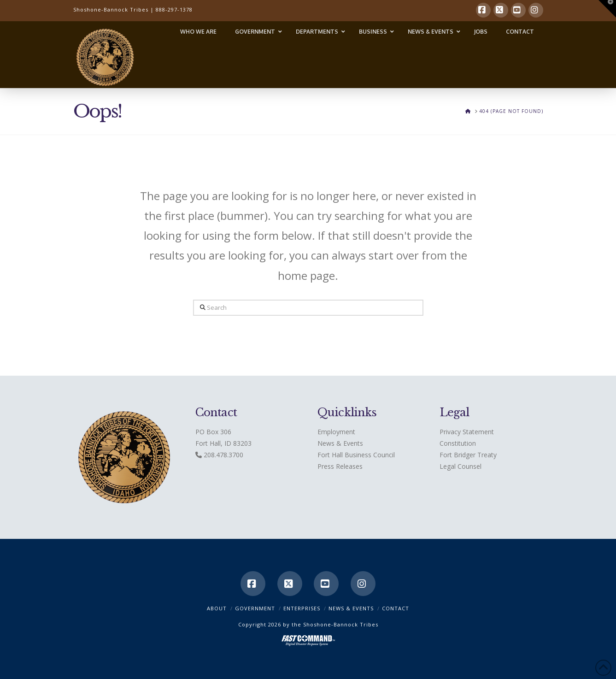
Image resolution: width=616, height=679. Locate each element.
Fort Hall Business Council (356, 455)
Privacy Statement (467, 432)
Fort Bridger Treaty (468, 455)
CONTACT (396, 608)
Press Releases (340, 466)
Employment (336, 432)
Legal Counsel (461, 466)
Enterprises (302, 608)
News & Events (340, 443)
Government (255, 608)
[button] (607, 9)
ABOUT (217, 608)
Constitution (458, 443)
